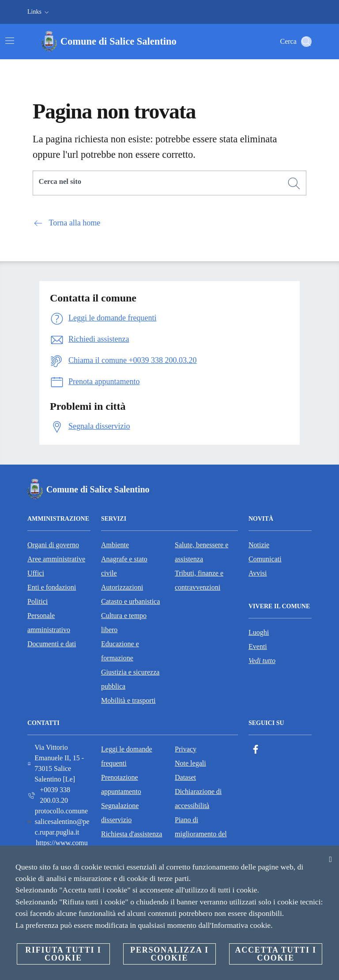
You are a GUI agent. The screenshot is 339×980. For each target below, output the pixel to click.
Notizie (259, 545)
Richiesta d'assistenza (132, 834)
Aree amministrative (56, 559)
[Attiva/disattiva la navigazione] (10, 41)
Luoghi (259, 632)
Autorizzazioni (122, 587)
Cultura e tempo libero (124, 623)
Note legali (190, 763)
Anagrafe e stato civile (124, 566)
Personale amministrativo (49, 623)
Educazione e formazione (120, 651)
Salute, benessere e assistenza (202, 552)
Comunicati (265, 559)
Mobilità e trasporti (128, 700)
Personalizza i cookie (169, 954)
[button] (39, 12)
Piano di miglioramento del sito (201, 834)
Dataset (185, 777)
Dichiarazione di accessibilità (198, 799)
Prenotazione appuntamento (121, 784)
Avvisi (258, 573)
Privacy (186, 749)
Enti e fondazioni (52, 587)
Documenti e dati (52, 644)
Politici (38, 601)
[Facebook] (256, 749)
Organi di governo (53, 545)
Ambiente (115, 545)
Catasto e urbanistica (130, 601)
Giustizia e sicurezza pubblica (130, 679)
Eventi (258, 646)
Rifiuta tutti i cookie (63, 954)
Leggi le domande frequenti (127, 756)
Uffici (36, 573)
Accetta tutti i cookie (275, 954)
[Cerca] (306, 42)
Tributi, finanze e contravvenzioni (199, 580)
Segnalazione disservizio (120, 813)
